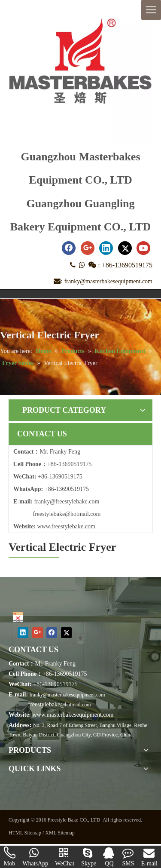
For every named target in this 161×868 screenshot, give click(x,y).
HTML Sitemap (25, 833)
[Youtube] (143, 248)
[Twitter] (125, 248)
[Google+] (88, 248)
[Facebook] (69, 248)
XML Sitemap (60, 833)
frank (41, 501)
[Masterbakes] (18, 616)
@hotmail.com (75, 705)
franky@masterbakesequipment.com (108, 281)
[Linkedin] (106, 248)
